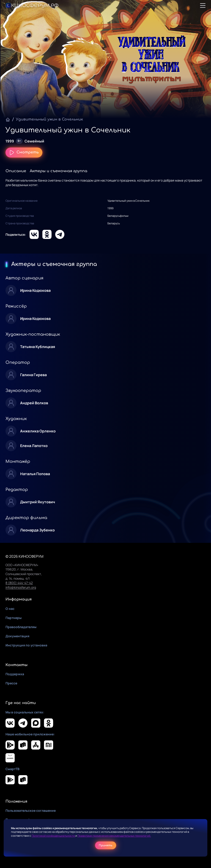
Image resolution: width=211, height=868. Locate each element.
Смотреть (24, 153)
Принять (106, 845)
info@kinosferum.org (21, 587)
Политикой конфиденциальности (53, 836)
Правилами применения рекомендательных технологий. (114, 836)
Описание (16, 171)
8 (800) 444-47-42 (19, 583)
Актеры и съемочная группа (59, 171)
